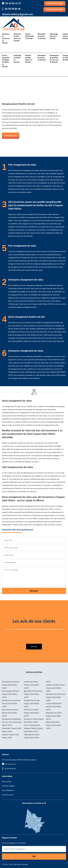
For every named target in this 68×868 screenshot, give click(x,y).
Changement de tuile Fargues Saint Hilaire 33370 (32, 704)
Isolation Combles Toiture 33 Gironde (28, 59)
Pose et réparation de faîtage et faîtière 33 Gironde (6, 61)
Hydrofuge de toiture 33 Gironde (17, 59)
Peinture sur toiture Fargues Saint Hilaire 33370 (31, 713)
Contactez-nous (55, 4)
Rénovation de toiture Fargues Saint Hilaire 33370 (10, 713)
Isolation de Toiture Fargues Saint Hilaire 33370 (31, 685)
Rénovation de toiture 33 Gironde (42, 58)
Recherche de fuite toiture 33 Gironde (17, 37)
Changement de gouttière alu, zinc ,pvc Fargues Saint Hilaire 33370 (12, 722)
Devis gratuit (7, 782)
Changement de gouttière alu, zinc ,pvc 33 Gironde (54, 59)
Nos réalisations (54, 10)
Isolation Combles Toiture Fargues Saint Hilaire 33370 (55, 688)
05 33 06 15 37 (13, 3)
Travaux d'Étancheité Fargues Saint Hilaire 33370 (54, 707)
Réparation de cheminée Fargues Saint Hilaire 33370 (33, 694)
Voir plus (34, 647)
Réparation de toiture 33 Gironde (42, 36)
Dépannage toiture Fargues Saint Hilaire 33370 (53, 725)
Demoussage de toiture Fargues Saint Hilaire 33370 (11, 694)
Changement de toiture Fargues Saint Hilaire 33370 (11, 685)
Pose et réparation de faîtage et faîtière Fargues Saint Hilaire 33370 (33, 728)
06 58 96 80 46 (13, 9)
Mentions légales (8, 786)
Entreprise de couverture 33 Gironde (6, 38)
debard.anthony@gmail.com (18, 14)
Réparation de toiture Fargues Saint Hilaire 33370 (54, 716)
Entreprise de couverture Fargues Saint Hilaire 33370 (11, 704)
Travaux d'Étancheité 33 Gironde (29, 36)
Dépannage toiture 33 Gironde (54, 36)
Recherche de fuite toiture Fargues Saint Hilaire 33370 (56, 697)
